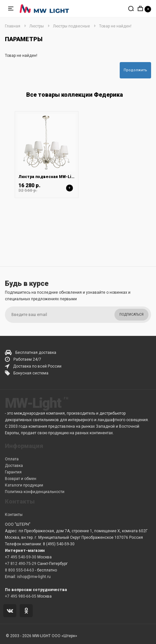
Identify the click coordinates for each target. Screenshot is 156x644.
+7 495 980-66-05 (21, 596)
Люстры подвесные (71, 26)
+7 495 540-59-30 (21, 557)
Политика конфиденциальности (35, 492)
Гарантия (13, 472)
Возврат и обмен (21, 479)
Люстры (37, 26)
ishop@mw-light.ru (34, 577)
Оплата (12, 459)
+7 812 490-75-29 (21, 564)
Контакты (14, 515)
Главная (13, 26)
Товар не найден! (115, 26)
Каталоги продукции (24, 485)
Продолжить (135, 70)
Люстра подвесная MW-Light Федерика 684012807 (70, 177)
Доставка (14, 466)
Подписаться (131, 314)
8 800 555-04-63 (19, 570)
